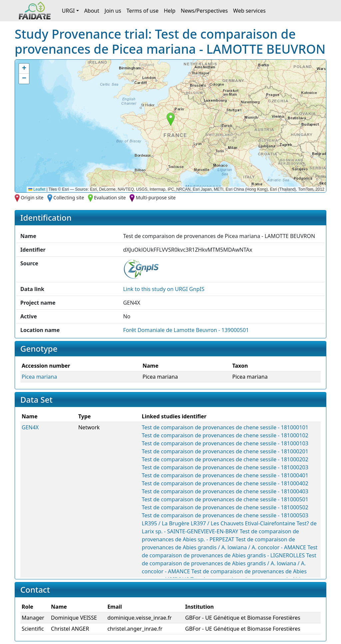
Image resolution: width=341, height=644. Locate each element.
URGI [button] (68, 11)
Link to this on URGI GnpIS (164, 289)
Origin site (32, 197)
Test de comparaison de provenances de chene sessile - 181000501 (225, 499)
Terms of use (143, 11)
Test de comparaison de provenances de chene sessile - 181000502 (225, 507)
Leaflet (37, 189)
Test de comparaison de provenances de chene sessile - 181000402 (225, 483)
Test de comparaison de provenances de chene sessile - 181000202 (225, 459)
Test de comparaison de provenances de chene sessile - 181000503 (225, 515)
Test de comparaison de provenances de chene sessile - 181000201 (225, 451)
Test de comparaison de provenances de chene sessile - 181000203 (225, 467)
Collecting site (69, 197)
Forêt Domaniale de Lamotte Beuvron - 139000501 (186, 330)
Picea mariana (39, 377)
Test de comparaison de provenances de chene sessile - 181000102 (225, 435)
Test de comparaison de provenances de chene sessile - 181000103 (225, 443)
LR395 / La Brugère (166, 523)
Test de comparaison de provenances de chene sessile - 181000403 (225, 491)
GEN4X (30, 427)
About (92, 11)
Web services (249, 11)
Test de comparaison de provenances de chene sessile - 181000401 (225, 475)
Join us (113, 11)
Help (170, 11)
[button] (171, 119)
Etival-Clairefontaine (270, 523)
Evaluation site (110, 197)
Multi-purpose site (156, 197)
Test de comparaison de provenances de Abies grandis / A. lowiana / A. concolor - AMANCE (229, 563)
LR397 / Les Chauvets (217, 523)
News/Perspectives (204, 11)
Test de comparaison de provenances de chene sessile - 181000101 (225, 427)
